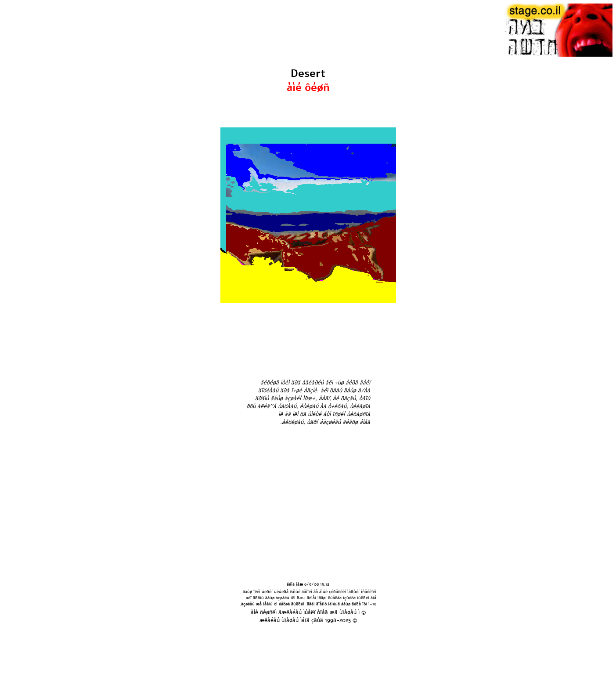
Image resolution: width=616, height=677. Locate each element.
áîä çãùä (312, 620)
